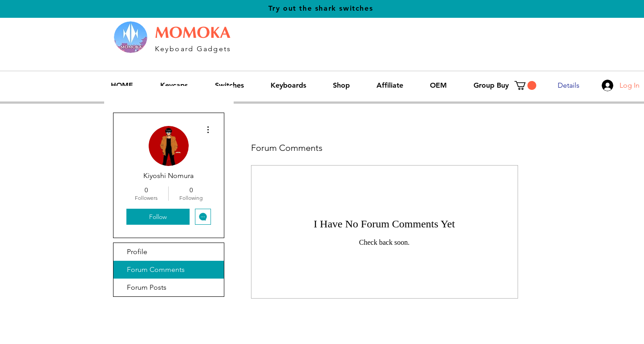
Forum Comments (156, 269)
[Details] (569, 85)
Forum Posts (147, 287)
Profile (137, 252)
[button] (236, 85)
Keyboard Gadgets (193, 49)
